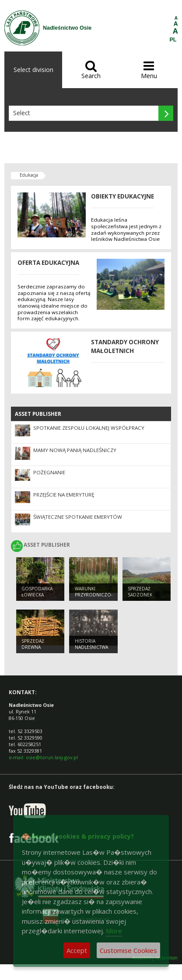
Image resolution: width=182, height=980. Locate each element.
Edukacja (29, 175)
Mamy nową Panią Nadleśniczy (75, 450)
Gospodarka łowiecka (37, 592)
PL (173, 40)
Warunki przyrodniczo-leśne (94, 595)
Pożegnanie (49, 472)
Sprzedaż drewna (33, 644)
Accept (77, 950)
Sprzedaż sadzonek (140, 592)
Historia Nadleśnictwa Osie (91, 647)
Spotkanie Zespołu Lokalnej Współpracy (89, 428)
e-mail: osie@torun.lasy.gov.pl (43, 757)
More (114, 931)
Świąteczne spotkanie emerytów (78, 517)
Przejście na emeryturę (64, 495)
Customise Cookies (128, 950)
